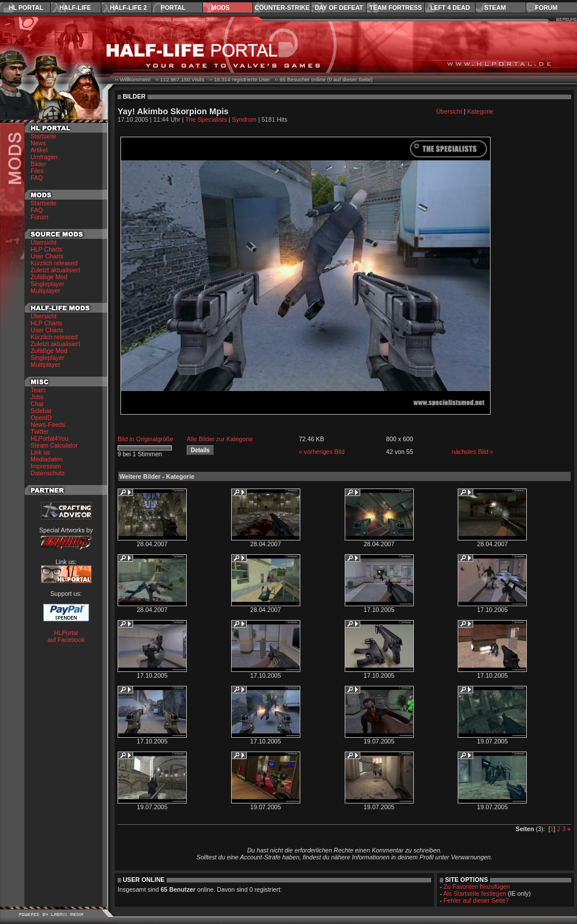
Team (38, 390)
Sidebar (41, 411)
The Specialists (206, 119)
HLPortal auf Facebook (66, 636)
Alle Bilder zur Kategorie (220, 439)
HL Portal (26, 7)
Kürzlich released (54, 263)
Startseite (44, 136)
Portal (173, 7)
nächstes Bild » (473, 452)
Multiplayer (46, 291)
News (38, 143)
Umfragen (44, 157)
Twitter (39, 431)
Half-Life (75, 7)
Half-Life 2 (129, 7)
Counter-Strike (282, 7)
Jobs (37, 397)
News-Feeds (48, 425)
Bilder (38, 164)
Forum (546, 7)
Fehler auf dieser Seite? (476, 900)
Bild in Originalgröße (146, 439)
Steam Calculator (54, 445)
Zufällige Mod (49, 277)
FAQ (37, 178)
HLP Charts (46, 249)
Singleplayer (48, 284)
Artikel (39, 150)
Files (37, 171)
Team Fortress (396, 7)
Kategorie (480, 111)
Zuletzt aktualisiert (55, 270)
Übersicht (44, 242)
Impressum (46, 466)
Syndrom (244, 119)
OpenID (41, 418)
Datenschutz (48, 473)
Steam (495, 7)
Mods (221, 7)
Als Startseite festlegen (475, 893)
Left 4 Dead (450, 7)
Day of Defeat (339, 7)
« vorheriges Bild (321, 452)
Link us (40, 452)
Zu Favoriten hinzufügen (477, 887)
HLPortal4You (49, 438)
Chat (37, 404)
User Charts (47, 256)
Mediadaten (47, 459)
